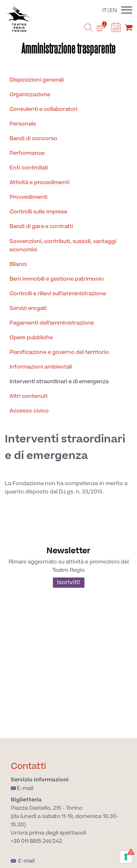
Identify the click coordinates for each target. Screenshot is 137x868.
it (105, 11)
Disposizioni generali (37, 80)
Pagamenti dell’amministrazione (52, 323)
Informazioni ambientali (41, 367)
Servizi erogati (28, 308)
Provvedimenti (29, 197)
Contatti (29, 766)
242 (57, 841)
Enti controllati (29, 168)
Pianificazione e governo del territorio (59, 352)
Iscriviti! (69, 582)
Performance (27, 153)
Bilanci (18, 264)
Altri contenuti (29, 396)
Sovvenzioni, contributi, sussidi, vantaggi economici (63, 246)
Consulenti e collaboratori (43, 109)
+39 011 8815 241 (31, 841)
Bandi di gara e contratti (41, 226)
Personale (23, 124)
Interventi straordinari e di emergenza (59, 382)
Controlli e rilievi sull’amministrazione (58, 294)
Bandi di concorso (33, 139)
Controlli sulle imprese (38, 212)
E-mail (22, 788)
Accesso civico (29, 411)
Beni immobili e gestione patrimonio (57, 279)
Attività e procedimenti (40, 183)
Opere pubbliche (31, 338)
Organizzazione (30, 95)
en (113, 11)
